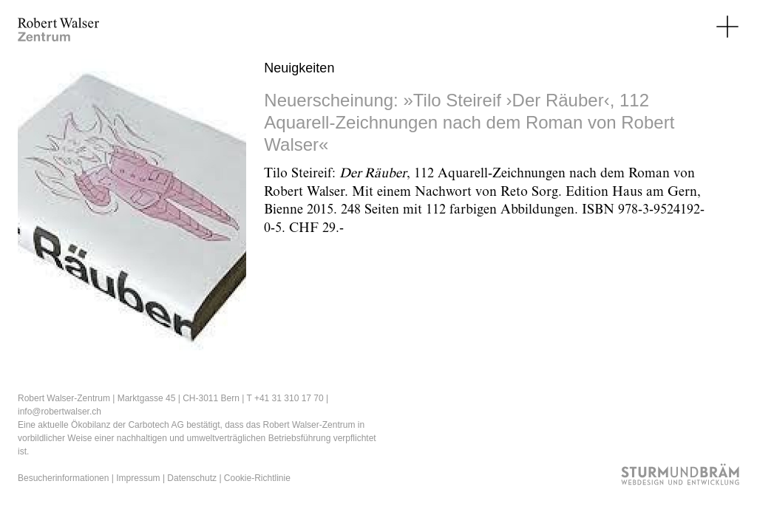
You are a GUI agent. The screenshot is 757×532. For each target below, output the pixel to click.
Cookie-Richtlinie (257, 478)
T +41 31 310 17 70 (285, 398)
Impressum (138, 478)
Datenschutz (192, 478)
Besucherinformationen (63, 478)
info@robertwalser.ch (60, 412)
